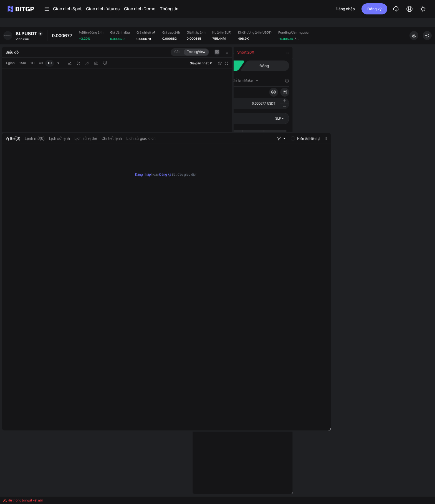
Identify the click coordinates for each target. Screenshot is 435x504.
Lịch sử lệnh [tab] (60, 202)
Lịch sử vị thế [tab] (86, 202)
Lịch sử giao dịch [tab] (141, 202)
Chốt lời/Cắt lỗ (350, 149)
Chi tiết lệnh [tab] (112, 202)
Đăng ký (374, 9)
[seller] (407, 173)
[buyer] (359, 173)
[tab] (342, 80)
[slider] (339, 131)
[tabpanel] (166, 351)
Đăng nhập (345, 9)
